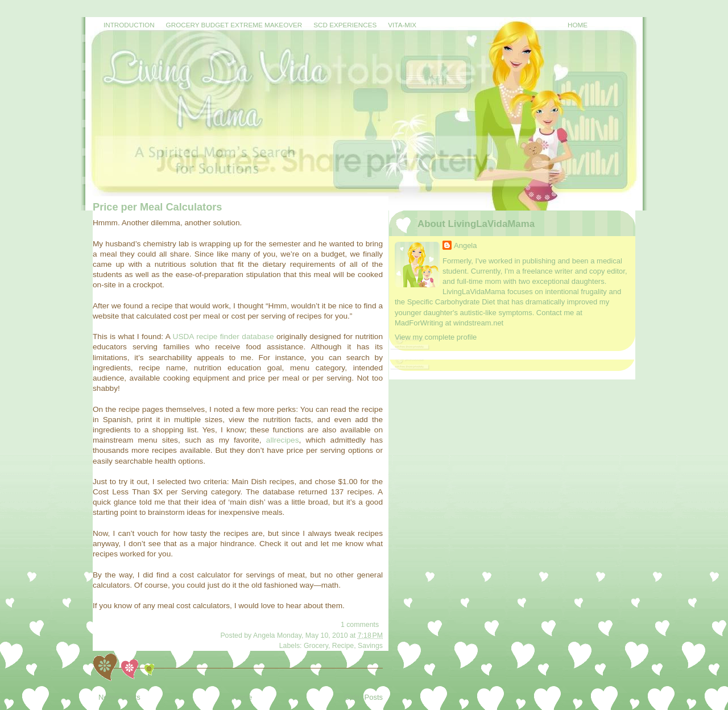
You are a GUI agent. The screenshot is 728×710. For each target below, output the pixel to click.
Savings (370, 646)
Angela (465, 245)
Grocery (316, 646)
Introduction (129, 25)
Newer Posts (119, 697)
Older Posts (363, 697)
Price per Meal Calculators (157, 207)
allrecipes (283, 440)
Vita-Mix (402, 25)
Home (578, 25)
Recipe (343, 646)
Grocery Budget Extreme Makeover (234, 25)
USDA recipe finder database (224, 337)
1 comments (360, 625)
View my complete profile (436, 337)
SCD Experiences (345, 25)
